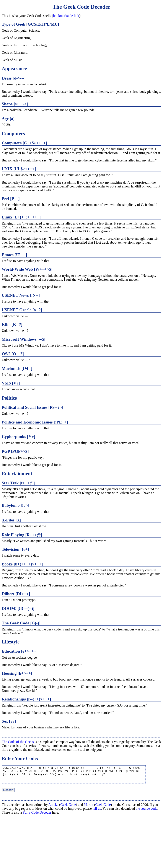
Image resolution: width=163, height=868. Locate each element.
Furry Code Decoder (37, 816)
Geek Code (68, 808)
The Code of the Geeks (18, 742)
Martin (89, 808)
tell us (97, 812)
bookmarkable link (66, 16)
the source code (147, 812)
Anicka (53, 808)
